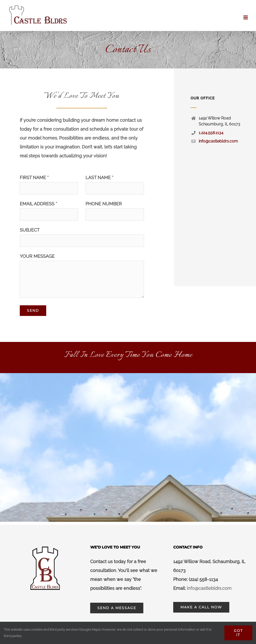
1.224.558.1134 (211, 133)
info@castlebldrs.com (218, 141)
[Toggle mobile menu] (246, 17)
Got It (238, 633)
